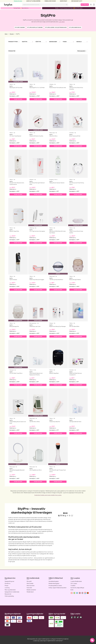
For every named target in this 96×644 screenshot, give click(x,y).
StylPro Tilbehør (20, 27)
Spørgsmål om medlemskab (12, 592)
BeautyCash (8, 594)
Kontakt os (7, 583)
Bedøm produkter (31, 590)
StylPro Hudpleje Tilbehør (35, 27)
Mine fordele (30, 583)
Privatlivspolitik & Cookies (55, 586)
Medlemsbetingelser (54, 583)
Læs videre (62, 22)
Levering (7, 588)
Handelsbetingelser (54, 581)
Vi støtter (73, 586)
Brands (12, 34)
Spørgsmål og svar (9, 581)
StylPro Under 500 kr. (75, 27)
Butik (72, 590)
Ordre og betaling (9, 596)
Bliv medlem (85, 5)
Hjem (6, 34)
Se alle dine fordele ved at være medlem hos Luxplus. (48, 495)
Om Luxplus (74, 583)
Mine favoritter (31, 586)
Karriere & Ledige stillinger (77, 588)
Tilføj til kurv (18, 99)
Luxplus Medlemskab (76, 581)
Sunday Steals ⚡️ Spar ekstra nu (21, 8)
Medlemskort (30, 592)
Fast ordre (29, 588)
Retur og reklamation (10, 590)
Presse (6, 586)
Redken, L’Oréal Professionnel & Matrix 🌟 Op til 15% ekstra (69, 8)
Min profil (29, 581)
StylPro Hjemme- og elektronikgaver (56, 27)
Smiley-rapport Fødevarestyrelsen (58, 588)
